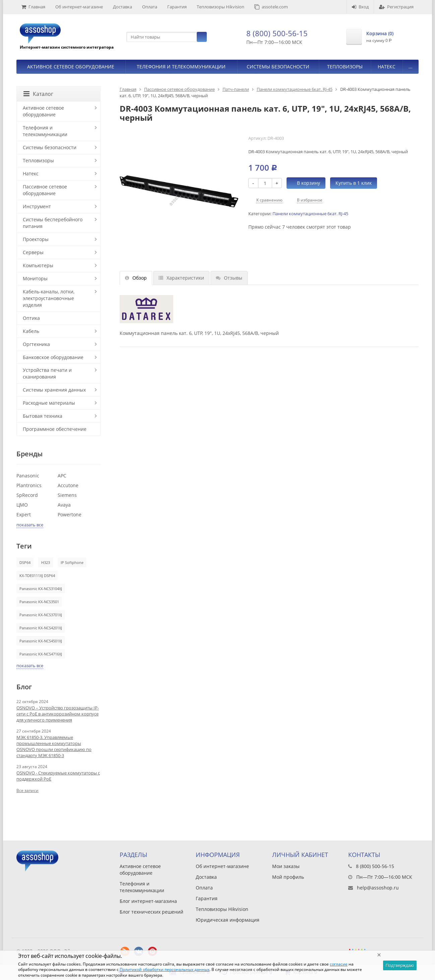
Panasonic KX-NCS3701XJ (41, 615)
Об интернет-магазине (79, 7)
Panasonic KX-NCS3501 (39, 602)
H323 (46, 562)
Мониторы (35, 278)
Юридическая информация (228, 920)
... (411, 67)
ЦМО (22, 505)
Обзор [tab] (136, 278)
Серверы (33, 252)
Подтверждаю (400, 965)
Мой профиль (288, 877)
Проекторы (36, 239)
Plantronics (29, 485)
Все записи (27, 790)
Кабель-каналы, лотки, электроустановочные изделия (49, 298)
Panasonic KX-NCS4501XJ (41, 641)
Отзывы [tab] (229, 278)
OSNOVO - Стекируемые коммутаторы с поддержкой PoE (58, 776)
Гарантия (177, 7)
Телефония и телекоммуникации (181, 67)
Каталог (38, 94)
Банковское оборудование (53, 357)
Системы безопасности (278, 67)
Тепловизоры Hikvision (221, 7)
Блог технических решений (151, 912)
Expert (24, 514)
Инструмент (37, 206)
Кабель (31, 331)
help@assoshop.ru (378, 888)
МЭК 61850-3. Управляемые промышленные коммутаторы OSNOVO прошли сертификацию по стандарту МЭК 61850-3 (54, 746)
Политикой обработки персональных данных (165, 969)
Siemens (67, 495)
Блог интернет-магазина (148, 901)
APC (62, 476)
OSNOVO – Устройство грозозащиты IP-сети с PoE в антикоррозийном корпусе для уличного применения (58, 714)
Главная (33, 7)
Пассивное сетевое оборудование (179, 89)
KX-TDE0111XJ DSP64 (37, 575)
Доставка (122, 7)
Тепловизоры (345, 67)
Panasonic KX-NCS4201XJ (41, 628)
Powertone (70, 514)
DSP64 (25, 562)
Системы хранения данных (54, 390)
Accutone (68, 485)
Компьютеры (38, 265)
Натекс (387, 67)
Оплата (150, 7)
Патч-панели (236, 89)
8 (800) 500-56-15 (277, 33)
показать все (30, 525)
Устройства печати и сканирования (47, 373)
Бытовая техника (43, 416)
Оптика (31, 318)
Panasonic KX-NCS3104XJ (41, 589)
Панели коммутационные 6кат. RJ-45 (295, 89)
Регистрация (396, 7)
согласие (339, 964)
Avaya (64, 505)
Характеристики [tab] (181, 278)
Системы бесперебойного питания (53, 223)
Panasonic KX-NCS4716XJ (41, 654)
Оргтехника (36, 344)
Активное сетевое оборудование (71, 67)
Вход (360, 7)
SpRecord (27, 495)
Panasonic (28, 476)
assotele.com (271, 7)
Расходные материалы (49, 403)
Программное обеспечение (55, 429)
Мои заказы (286, 866)
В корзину (305, 183)
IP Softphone (72, 562)
